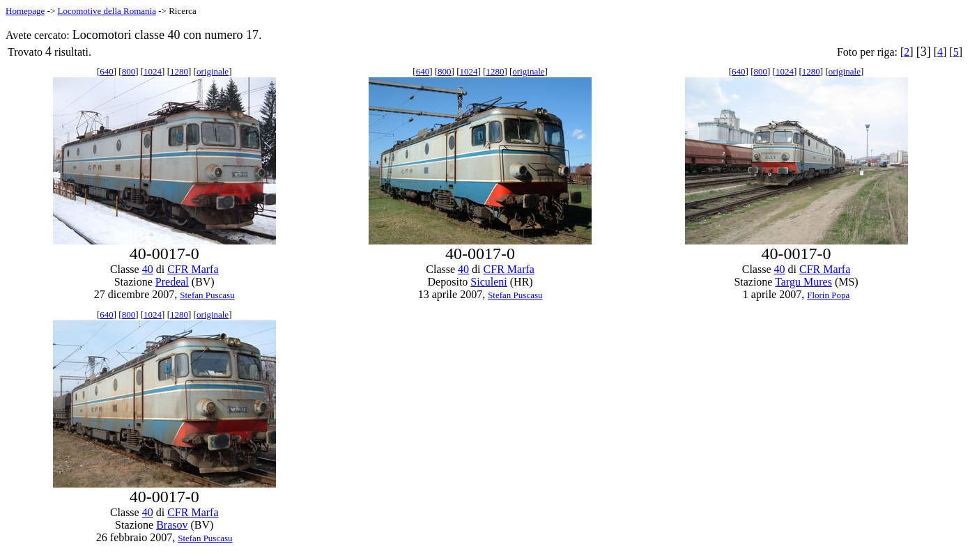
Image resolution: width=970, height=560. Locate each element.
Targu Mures (803, 282)
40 (148, 269)
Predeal (172, 282)
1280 (179, 71)
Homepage (25, 11)
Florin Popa (828, 295)
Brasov (172, 525)
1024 (153, 71)
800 (129, 71)
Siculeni (488, 282)
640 (107, 71)
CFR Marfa (193, 269)
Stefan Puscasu (207, 295)
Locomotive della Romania (107, 11)
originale (213, 71)
